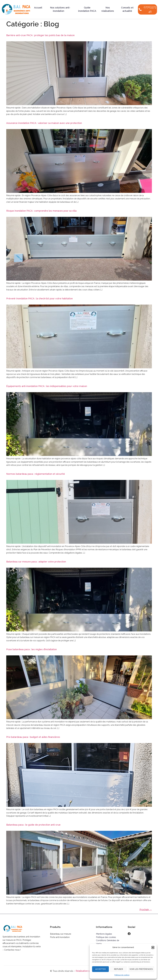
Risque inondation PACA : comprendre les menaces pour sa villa (41, 211)
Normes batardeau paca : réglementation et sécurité (36, 474)
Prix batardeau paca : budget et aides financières (33, 737)
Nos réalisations (108, 9)
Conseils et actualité (127, 9)
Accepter (100, 969)
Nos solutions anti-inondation (60, 9)
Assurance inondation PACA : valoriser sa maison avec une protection (44, 123)
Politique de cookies (122, 975)
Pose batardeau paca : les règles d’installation (31, 649)
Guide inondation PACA (87, 9)
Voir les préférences (141, 969)
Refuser (118, 969)
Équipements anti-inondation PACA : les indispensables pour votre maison (47, 386)
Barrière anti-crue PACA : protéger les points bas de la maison (40, 35)
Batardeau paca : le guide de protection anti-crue (33, 825)
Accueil (38, 8)
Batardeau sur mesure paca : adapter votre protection (36, 562)
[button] (153, 947)
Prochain (146, 910)
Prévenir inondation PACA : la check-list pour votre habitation (39, 299)
